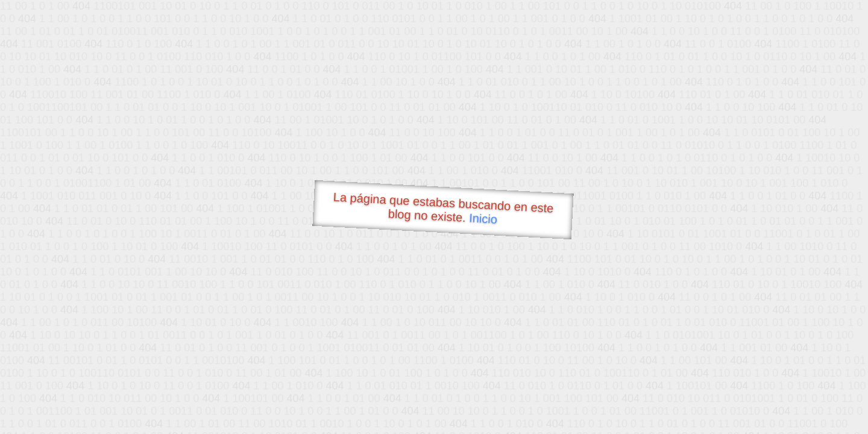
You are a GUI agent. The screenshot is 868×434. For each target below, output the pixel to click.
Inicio (483, 218)
